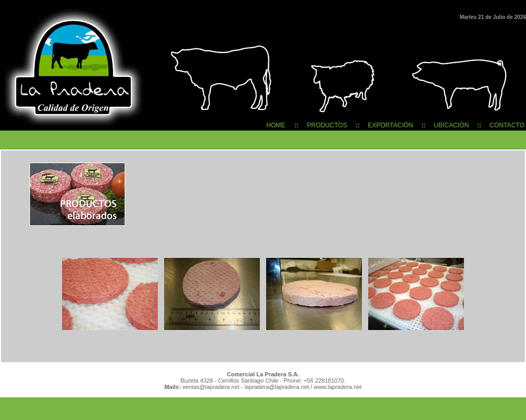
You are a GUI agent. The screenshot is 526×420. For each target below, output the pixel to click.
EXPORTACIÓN (390, 125)
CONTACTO (507, 125)
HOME (276, 125)
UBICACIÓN (452, 125)
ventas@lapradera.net (210, 387)
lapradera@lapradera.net (277, 387)
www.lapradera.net (337, 387)
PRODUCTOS (327, 125)
